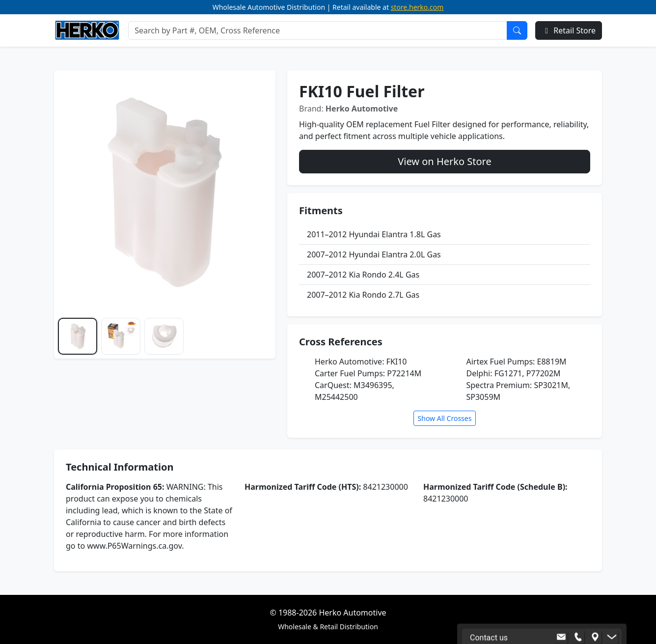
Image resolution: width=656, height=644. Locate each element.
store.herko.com (417, 7)
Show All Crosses (445, 418)
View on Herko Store (444, 161)
